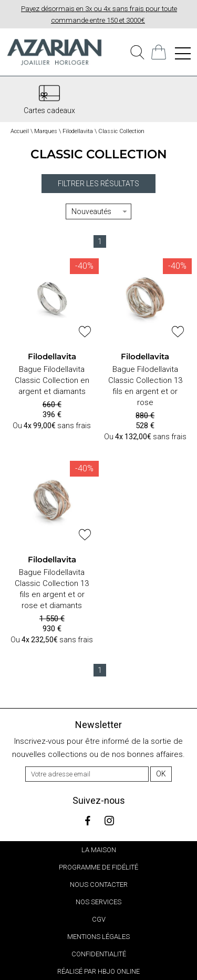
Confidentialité (99, 954)
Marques (46, 131)
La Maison (99, 850)
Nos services (98, 902)
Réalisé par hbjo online (98, 971)
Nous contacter (99, 885)
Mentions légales (98, 937)
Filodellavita (78, 131)
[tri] (98, 211)
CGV (99, 919)
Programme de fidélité (98, 867)
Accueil (20, 131)
